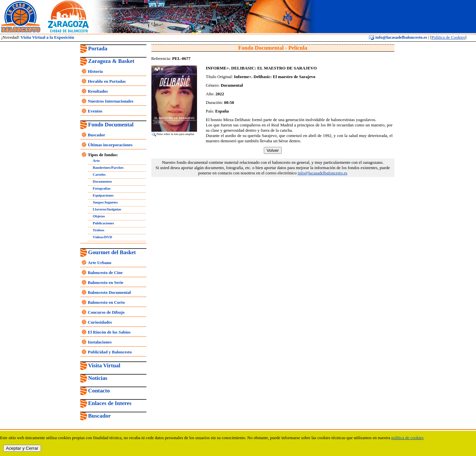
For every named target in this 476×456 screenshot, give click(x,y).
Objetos (99, 216)
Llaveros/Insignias (107, 209)
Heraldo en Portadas (107, 81)
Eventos (95, 111)
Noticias (98, 378)
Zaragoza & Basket (111, 61)
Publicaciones (103, 223)
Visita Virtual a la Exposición (47, 37)
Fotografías (102, 188)
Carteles (99, 174)
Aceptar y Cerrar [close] (22, 448)
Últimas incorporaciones (110, 145)
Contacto (99, 391)
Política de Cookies (448, 37)
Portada (98, 48)
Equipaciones (103, 195)
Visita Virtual (104, 365)
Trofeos (99, 230)
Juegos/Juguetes (105, 202)
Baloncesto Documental (109, 292)
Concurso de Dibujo (106, 312)
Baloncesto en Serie (106, 282)
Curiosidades (100, 322)
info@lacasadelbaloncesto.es (398, 37)
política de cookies (407, 438)
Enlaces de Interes (110, 403)
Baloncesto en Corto (106, 302)
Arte (96, 160)
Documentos (102, 181)
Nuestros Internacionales (111, 101)
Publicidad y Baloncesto (110, 352)
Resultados (98, 91)
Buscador (97, 135)
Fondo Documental (111, 125)
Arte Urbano (100, 263)
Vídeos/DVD (103, 237)
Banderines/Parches (108, 167)
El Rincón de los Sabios (109, 332)
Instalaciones (100, 342)
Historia (96, 71)
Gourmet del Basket (112, 252)
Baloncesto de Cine (105, 273)
